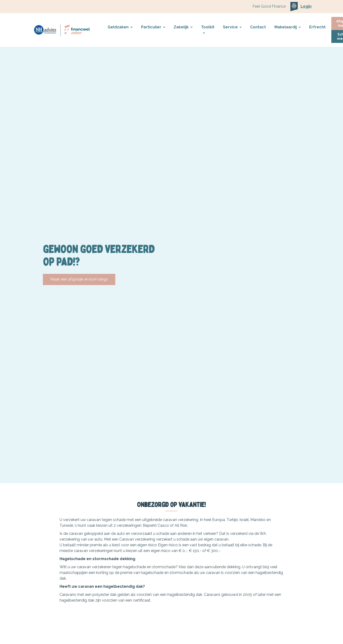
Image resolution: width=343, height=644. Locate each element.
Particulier (153, 27)
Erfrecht (317, 27)
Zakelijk (183, 27)
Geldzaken (120, 27)
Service (232, 27)
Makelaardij (288, 27)
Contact (258, 27)
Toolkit (208, 30)
